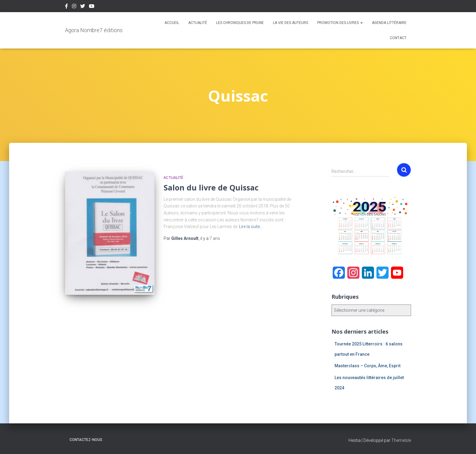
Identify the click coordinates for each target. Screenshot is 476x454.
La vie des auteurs (291, 23)
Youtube (92, 7)
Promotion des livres (340, 23)
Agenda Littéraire (389, 23)
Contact (398, 38)
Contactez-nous (86, 440)
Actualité (198, 23)
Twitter (83, 7)
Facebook (66, 7)
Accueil (172, 23)
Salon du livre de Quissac (211, 187)
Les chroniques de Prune (240, 23)
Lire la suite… (251, 227)
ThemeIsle (401, 440)
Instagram (74, 7)
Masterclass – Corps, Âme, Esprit (367, 366)
